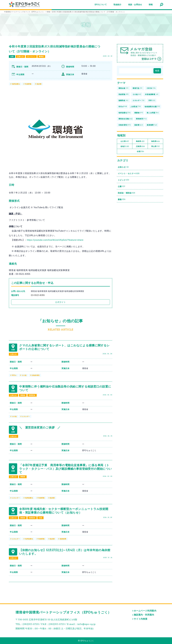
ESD (152, 101)
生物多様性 (36, 375)
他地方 (125, 146)
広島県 (140, 146)
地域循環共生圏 (152, 107)
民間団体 (32, 395)
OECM (151, 88)
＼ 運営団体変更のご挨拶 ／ (40, 427)
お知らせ (20, 57)
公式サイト (61, 302)
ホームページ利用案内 (145, 611)
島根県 (140, 141)
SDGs (14, 375)
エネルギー (26, 416)
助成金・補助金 (127, 193)
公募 (122, 187)
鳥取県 (156, 141)
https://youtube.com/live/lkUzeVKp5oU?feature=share (55, 240)
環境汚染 (138, 88)
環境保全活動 (126, 119)
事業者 (41, 57)
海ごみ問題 (153, 113)
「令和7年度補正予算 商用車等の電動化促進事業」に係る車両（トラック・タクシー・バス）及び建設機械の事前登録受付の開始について (66, 469)
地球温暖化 (16, 84)
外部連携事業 (152, 94)
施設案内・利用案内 (144, 615)
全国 (12, 57)
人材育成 (136, 107)
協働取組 (123, 101)
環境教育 (141, 119)
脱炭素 (39, 84)
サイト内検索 (141, 619)
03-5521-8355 (38, 295)
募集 (122, 199)
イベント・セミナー (129, 174)
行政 (40, 518)
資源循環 (63, 539)
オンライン (31, 57)
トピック (123, 180)
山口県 (125, 141)
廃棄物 (139, 113)
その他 (24, 375)
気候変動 (28, 84)
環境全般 (123, 88)
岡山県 (156, 146)
